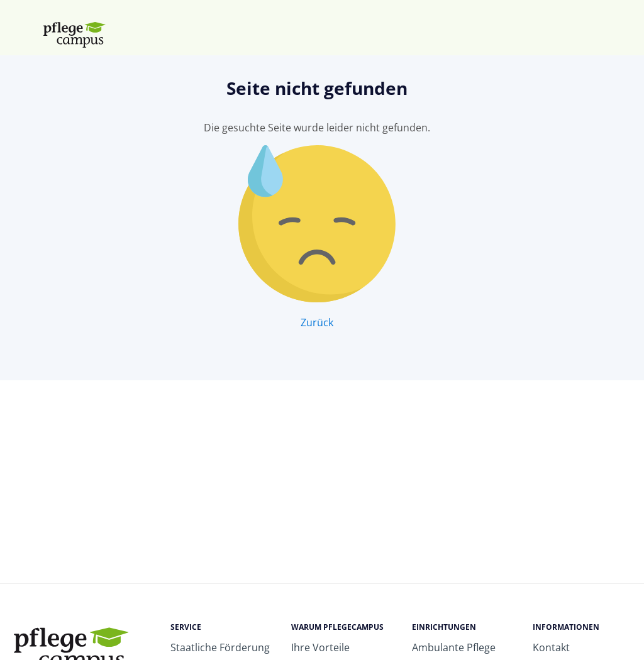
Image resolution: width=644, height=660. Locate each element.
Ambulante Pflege (454, 647)
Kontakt (551, 647)
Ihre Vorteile (320, 647)
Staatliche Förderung (220, 647)
